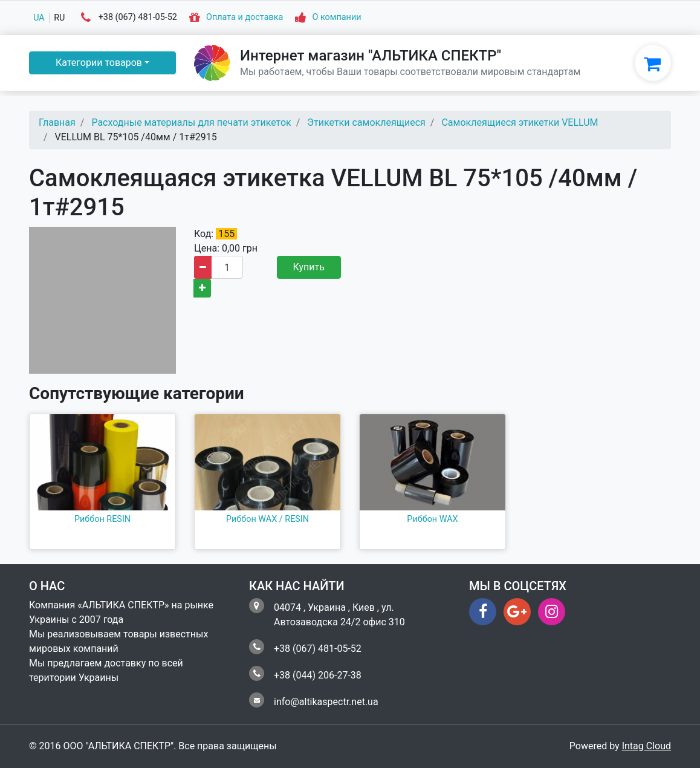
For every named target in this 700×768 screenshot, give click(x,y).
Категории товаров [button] (99, 63)
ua (39, 18)
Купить (309, 267)
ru (59, 18)
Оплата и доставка (245, 18)
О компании (336, 18)
